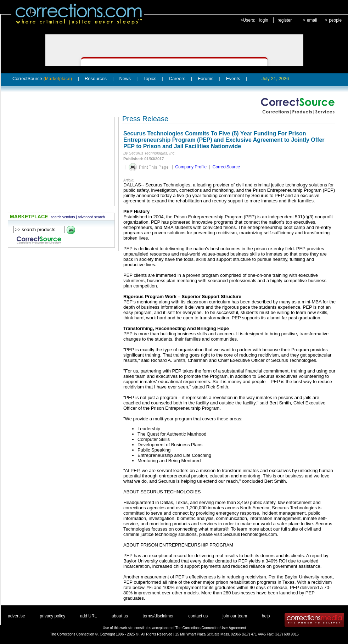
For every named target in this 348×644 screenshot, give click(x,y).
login (263, 20)
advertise (16, 616)
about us (120, 616)
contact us (198, 616)
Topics (150, 79)
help (266, 616)
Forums (206, 79)
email (312, 20)
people (335, 20)
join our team (235, 616)
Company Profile (191, 167)
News (125, 79)
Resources (96, 79)
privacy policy (52, 616)
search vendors (63, 217)
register (285, 20)
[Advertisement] (61, 162)
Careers (177, 79)
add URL (88, 616)
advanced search (91, 217)
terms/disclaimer (158, 616)
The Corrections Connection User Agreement (211, 628)
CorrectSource (42, 79)
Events (233, 79)
